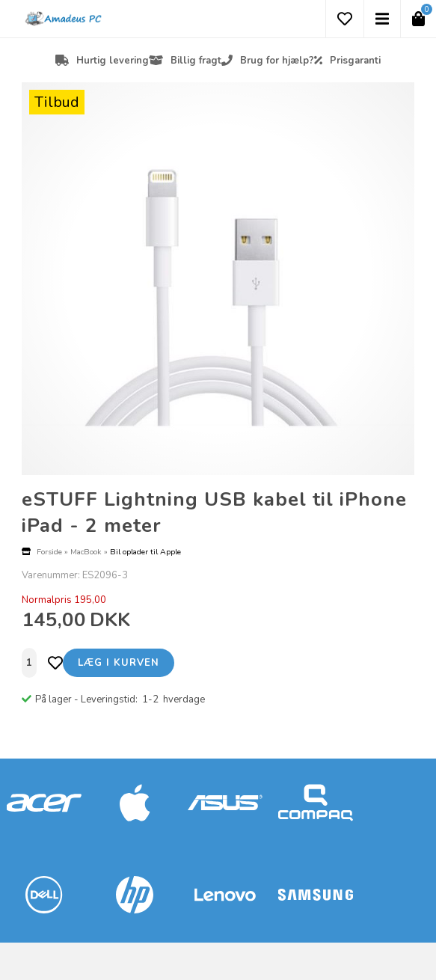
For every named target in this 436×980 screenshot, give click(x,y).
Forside (49, 552)
